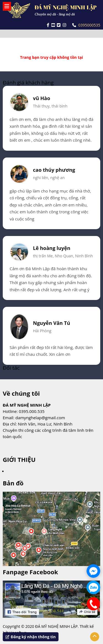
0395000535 (86, 25)
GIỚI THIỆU (19, 460)
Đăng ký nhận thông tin (31, 637)
